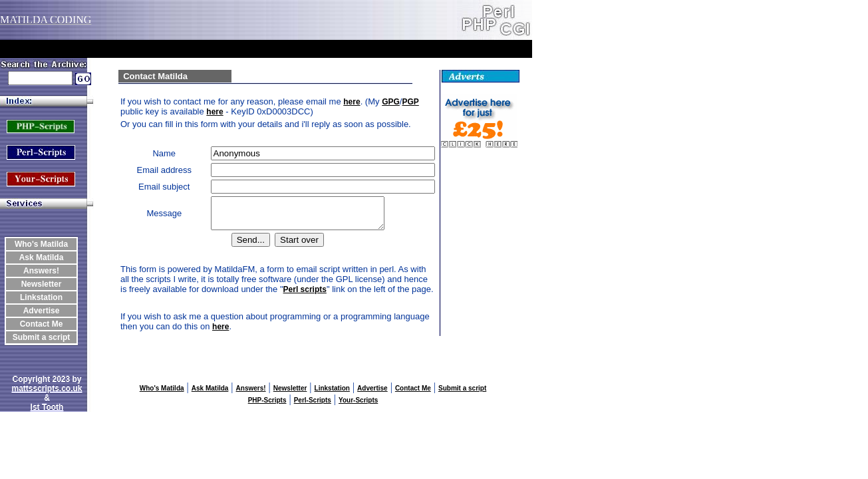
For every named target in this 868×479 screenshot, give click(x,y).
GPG (391, 102)
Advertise (42, 311)
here (352, 102)
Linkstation (41, 297)
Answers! (41, 271)
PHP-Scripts (267, 406)
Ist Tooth (47, 413)
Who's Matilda (41, 244)
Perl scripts (305, 295)
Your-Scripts (358, 406)
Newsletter (42, 284)
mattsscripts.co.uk (47, 395)
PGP (410, 102)
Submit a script (42, 337)
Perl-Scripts (313, 406)
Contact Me (42, 324)
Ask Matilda (42, 257)
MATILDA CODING (46, 20)
